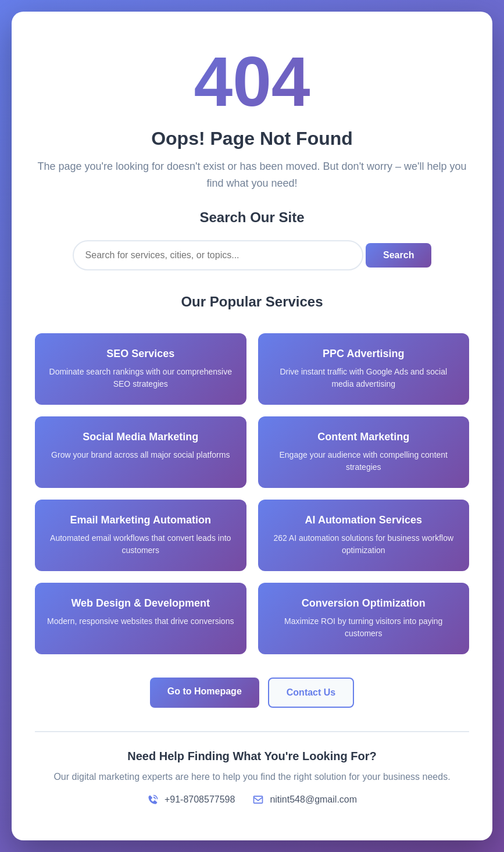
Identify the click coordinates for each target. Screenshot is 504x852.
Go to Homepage (205, 691)
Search (398, 255)
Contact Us (311, 692)
